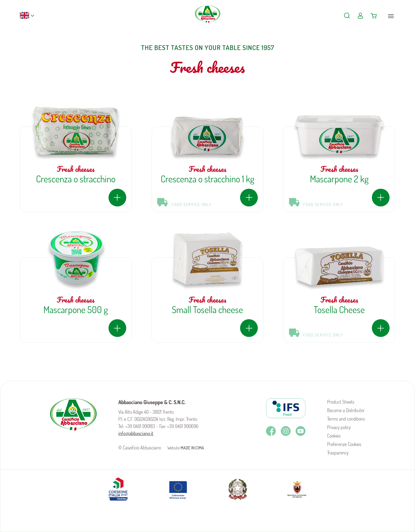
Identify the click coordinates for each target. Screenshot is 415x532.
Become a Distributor (346, 410)
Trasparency (338, 453)
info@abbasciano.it (136, 433)
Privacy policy (339, 427)
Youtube (301, 431)
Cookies (334, 436)
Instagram (286, 431)
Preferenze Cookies (344, 444)
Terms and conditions (346, 419)
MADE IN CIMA (192, 448)
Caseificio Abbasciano (208, 19)
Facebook (271, 431)
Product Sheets (341, 402)
